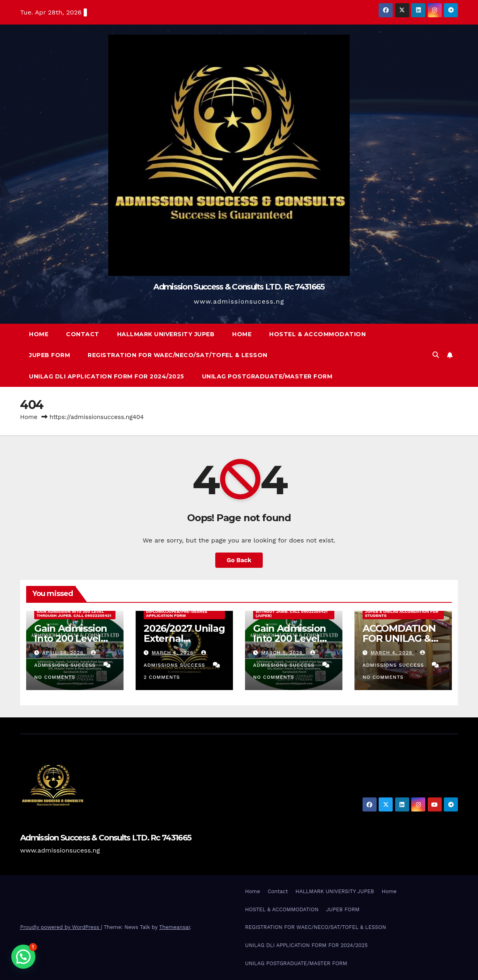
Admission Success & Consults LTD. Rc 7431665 (239, 287)
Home (39, 334)
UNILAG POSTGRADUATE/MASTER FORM (267, 376)
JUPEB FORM (49, 355)
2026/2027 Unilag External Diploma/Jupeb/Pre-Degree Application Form (177, 611)
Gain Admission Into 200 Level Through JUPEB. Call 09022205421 (74, 613)
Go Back (239, 560)
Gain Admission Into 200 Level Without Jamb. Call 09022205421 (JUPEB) (292, 611)
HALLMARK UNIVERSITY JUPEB (166, 334)
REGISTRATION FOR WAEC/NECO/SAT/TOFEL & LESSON (178, 355)
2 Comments (162, 677)
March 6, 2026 (174, 653)
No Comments (55, 677)
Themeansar (175, 927)
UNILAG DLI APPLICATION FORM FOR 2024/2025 (107, 376)
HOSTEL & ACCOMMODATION (317, 334)
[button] (436, 355)
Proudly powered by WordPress (61, 927)
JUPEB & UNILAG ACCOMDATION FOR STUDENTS (402, 613)
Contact (83, 334)
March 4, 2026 (392, 653)
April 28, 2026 (64, 653)
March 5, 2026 (283, 653)
